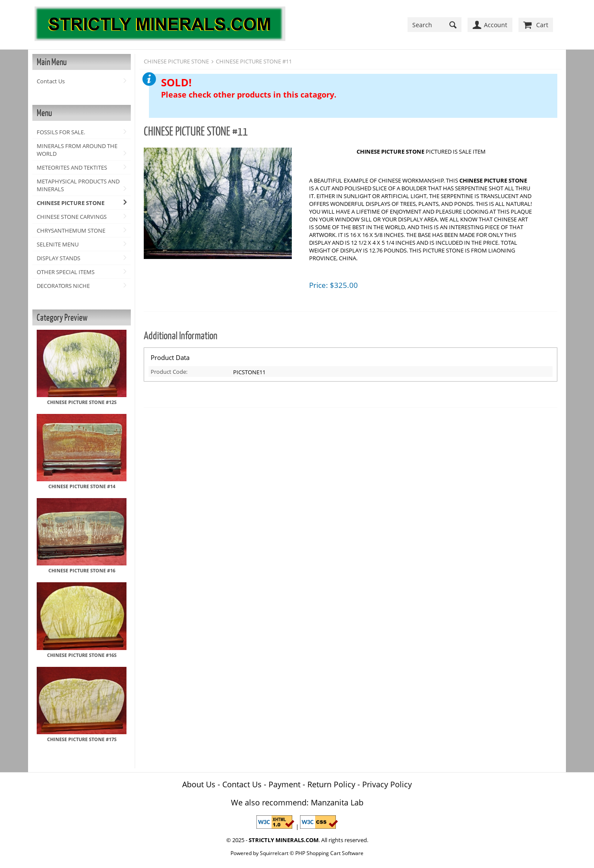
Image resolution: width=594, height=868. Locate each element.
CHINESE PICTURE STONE (71, 203)
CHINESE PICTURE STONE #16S (82, 655)
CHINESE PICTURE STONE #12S (82, 402)
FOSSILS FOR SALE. (61, 132)
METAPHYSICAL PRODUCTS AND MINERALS (78, 185)
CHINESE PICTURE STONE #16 (82, 570)
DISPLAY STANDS (58, 258)
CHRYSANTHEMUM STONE (71, 230)
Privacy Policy (387, 784)
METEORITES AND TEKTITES (72, 167)
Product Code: (169, 372)
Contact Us (51, 81)
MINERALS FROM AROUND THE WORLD (77, 150)
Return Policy (331, 784)
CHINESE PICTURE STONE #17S (82, 739)
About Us (199, 784)
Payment (284, 784)
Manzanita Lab (337, 802)
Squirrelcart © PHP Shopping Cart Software (312, 853)
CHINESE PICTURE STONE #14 (82, 486)
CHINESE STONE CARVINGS (72, 217)
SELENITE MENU (58, 244)
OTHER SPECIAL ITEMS (66, 272)
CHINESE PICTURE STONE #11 (254, 61)
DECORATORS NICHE (63, 286)
